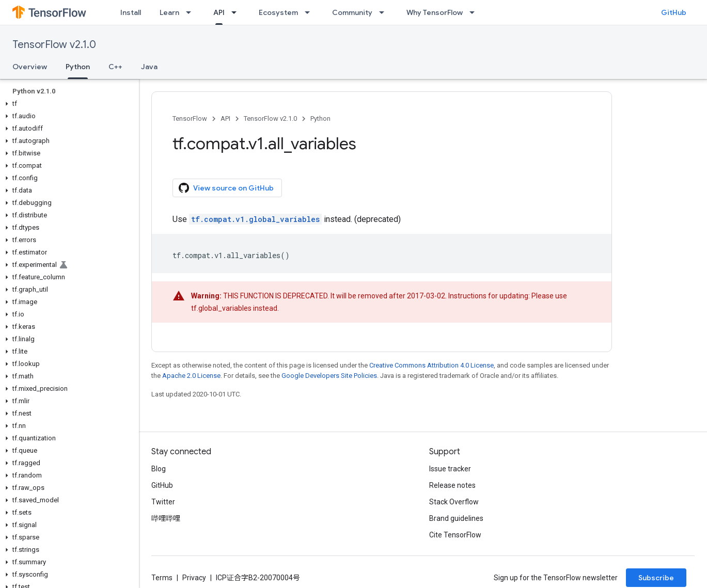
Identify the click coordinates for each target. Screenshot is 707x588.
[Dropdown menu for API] (237, 12)
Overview (30, 67)
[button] (67, 104)
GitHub (674, 12)
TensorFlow (190, 118)
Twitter (163, 502)
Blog (159, 469)
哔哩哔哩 (166, 518)
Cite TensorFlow (455, 535)
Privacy (194, 578)
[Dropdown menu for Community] (385, 12)
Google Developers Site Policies (329, 376)
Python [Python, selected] (78, 67)
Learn (169, 12)
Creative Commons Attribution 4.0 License (431, 365)
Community (352, 12)
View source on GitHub (226, 188)
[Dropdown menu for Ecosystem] (310, 12)
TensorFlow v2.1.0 (54, 45)
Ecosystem (278, 12)
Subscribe (656, 578)
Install (131, 12)
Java (149, 67)
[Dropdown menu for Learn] (192, 12)
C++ (115, 67)
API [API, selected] (219, 12)
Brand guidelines (456, 518)
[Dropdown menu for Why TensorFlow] (475, 12)
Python (320, 118)
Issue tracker (450, 469)
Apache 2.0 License (191, 376)
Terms (162, 578)
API (225, 118)
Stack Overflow (454, 502)
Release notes (452, 485)
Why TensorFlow (435, 12)
